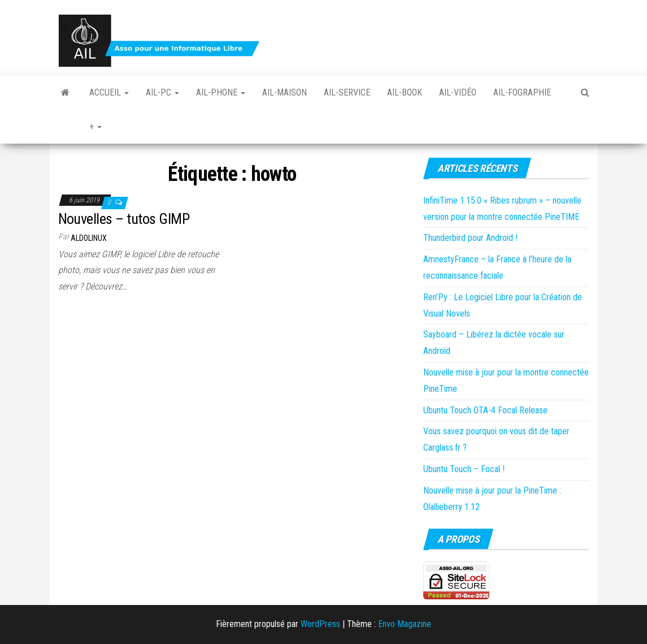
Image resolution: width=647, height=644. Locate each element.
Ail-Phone (221, 92)
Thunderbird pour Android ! (470, 238)
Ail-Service (347, 92)
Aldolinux (89, 238)
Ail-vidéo (458, 92)
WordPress (320, 624)
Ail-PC (162, 92)
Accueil (109, 92)
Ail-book (405, 92)
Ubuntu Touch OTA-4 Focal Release (485, 410)
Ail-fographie (522, 92)
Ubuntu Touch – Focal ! (464, 469)
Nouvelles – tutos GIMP (124, 219)
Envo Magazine (405, 624)
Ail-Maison (285, 92)
